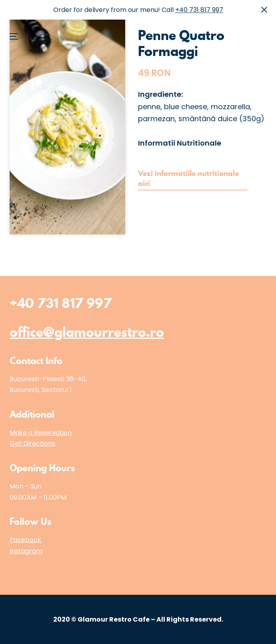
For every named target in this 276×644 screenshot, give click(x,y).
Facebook (25, 540)
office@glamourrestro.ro (87, 332)
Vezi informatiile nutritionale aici (188, 178)
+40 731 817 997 (199, 10)
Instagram (26, 551)
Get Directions (32, 443)
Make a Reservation (41, 433)
